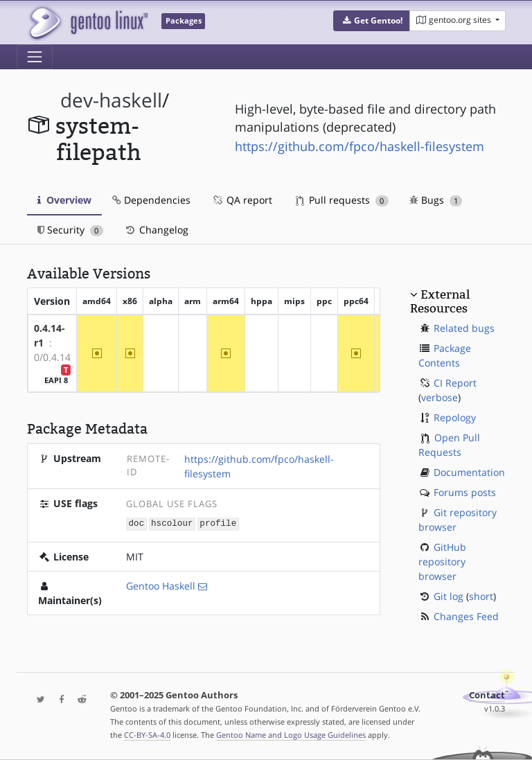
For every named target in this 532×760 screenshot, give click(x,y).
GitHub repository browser (442, 562)
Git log (449, 596)
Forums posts (465, 492)
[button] (372, 21)
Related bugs (464, 328)
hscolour (172, 523)
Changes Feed (466, 616)
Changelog (156, 230)
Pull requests (342, 200)
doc (137, 523)
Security (70, 230)
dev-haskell (111, 100)
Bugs (436, 200)
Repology (455, 417)
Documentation (469, 472)
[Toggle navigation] (35, 57)
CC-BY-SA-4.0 (147, 735)
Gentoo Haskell (161, 585)
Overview (64, 200)
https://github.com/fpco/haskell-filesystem (360, 146)
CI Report (455, 383)
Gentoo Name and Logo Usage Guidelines (291, 735)
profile (218, 523)
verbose (440, 397)
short (481, 596)
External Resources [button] (440, 301)
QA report (242, 200)
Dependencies (151, 200)
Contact (487, 695)
